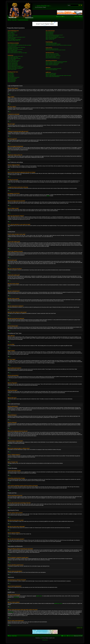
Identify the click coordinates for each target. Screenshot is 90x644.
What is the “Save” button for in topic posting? (16, 67)
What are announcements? (12, 78)
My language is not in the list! (13, 48)
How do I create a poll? (12, 60)
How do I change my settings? (13, 44)
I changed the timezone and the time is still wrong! (16, 47)
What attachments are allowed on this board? (54, 69)
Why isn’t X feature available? (51, 74)
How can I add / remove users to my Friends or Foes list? (56, 50)
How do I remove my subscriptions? (52, 65)
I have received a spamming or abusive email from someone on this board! (59, 45)
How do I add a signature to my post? (14, 59)
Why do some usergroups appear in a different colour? (55, 37)
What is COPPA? (11, 33)
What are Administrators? (50, 32)
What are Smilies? (11, 75)
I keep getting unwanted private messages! (53, 44)
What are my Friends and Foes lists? (52, 49)
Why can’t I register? (11, 34)
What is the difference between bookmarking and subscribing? (56, 62)
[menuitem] (63, 17)
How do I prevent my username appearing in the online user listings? (19, 45)
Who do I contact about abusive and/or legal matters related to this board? (58, 75)
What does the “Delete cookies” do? (14, 40)
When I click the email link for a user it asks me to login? (17, 53)
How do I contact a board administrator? (53, 77)
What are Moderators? (50, 33)
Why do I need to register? (12, 32)
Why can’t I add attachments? (13, 64)
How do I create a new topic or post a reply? (15, 56)
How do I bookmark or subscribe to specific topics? (54, 63)
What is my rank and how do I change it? (15, 52)
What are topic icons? (11, 82)
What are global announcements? (14, 77)
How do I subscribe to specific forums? (52, 64)
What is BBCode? (11, 73)
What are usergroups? (50, 34)
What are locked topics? (12, 81)
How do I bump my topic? (12, 69)
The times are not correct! (12, 46)
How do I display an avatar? (13, 51)
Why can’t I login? (11, 36)
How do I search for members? (51, 57)
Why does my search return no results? (52, 55)
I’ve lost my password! (12, 38)
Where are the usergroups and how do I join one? (54, 35)
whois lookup (11, 612)
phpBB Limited (39, 596)
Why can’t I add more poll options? (14, 61)
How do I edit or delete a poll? (13, 62)
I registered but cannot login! (13, 35)
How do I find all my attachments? (52, 70)
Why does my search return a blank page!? (53, 56)
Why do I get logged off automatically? (14, 39)
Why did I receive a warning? (13, 65)
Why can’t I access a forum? (13, 63)
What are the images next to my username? (15, 49)
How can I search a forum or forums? (52, 54)
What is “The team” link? (50, 39)
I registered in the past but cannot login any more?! (16, 37)
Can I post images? (11, 76)
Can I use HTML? (11, 74)
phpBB (48, 196)
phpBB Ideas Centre (58, 603)
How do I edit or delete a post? (13, 57)
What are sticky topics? (12, 79)
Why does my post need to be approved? (15, 68)
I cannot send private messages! (51, 43)
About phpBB (16, 597)
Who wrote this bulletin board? (51, 73)
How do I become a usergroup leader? (52, 36)
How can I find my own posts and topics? (53, 58)
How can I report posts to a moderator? (14, 66)
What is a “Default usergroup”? (51, 38)
